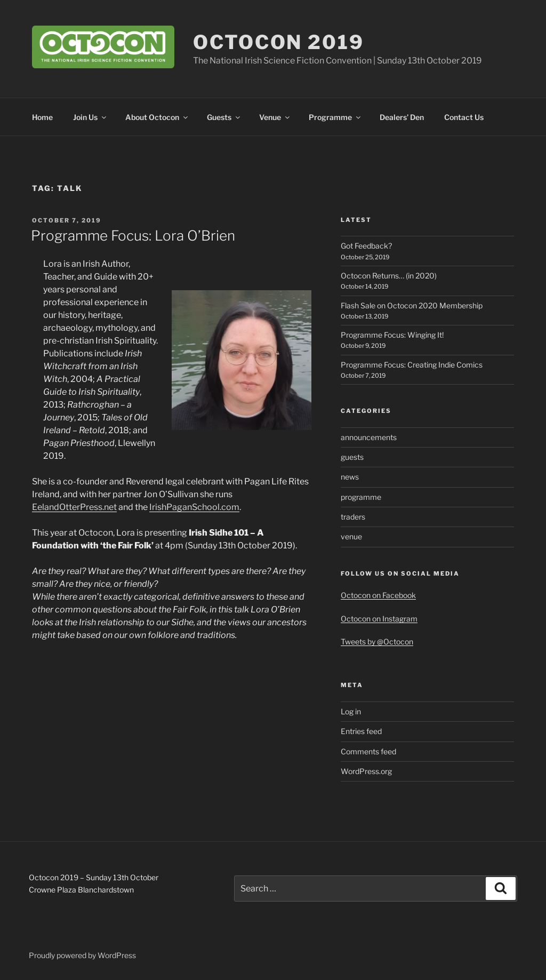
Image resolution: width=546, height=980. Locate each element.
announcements (369, 437)
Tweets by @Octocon (377, 642)
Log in (351, 711)
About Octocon (157, 117)
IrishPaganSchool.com (194, 507)
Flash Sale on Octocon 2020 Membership (412, 305)
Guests (224, 117)
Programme (335, 117)
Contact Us (464, 117)
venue (351, 536)
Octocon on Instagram (379, 619)
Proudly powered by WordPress (82, 955)
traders (353, 517)
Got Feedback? (366, 246)
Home (42, 117)
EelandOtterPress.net (74, 507)
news (350, 477)
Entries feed (361, 731)
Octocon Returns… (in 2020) (389, 276)
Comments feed (368, 751)
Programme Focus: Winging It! (392, 335)
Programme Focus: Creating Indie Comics (412, 365)
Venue (275, 117)
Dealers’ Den (402, 117)
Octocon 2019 (279, 42)
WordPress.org (366, 771)
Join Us (90, 117)
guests (352, 457)
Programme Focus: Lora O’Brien (133, 236)
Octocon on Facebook (378, 595)
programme (361, 497)
